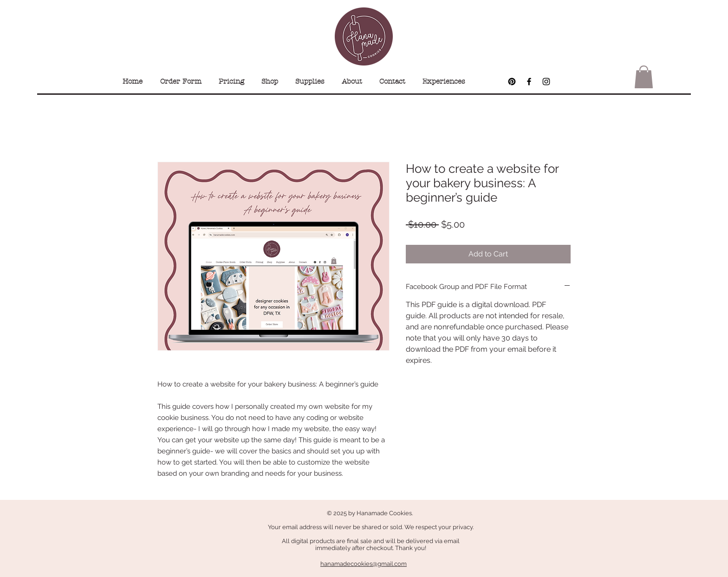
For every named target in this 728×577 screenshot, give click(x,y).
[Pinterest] (512, 82)
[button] (644, 77)
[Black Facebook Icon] (529, 82)
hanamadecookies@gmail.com (364, 564)
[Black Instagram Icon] (546, 82)
